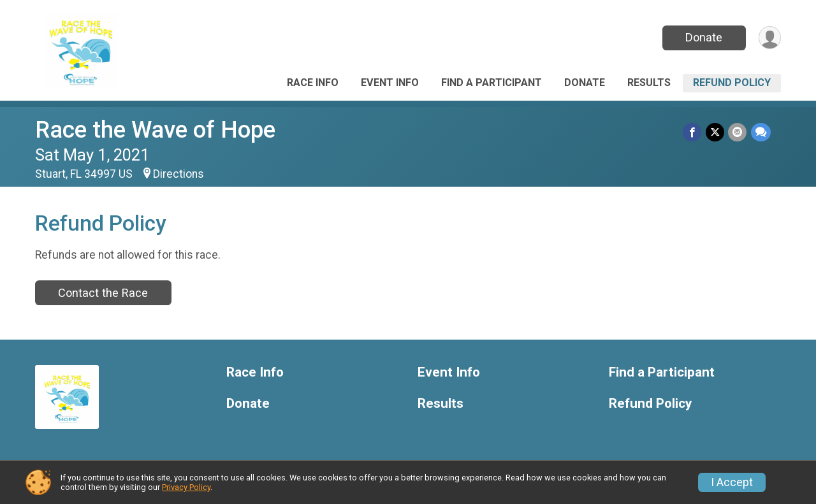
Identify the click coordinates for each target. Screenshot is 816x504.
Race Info (313, 83)
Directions (178, 174)
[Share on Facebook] (693, 132)
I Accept (732, 482)
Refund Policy (732, 83)
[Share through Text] (761, 132)
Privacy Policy (186, 487)
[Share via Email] (738, 132)
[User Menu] (769, 38)
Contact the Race (103, 293)
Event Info (390, 83)
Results (649, 83)
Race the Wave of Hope (155, 130)
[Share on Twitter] (716, 132)
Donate (703, 37)
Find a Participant (492, 83)
